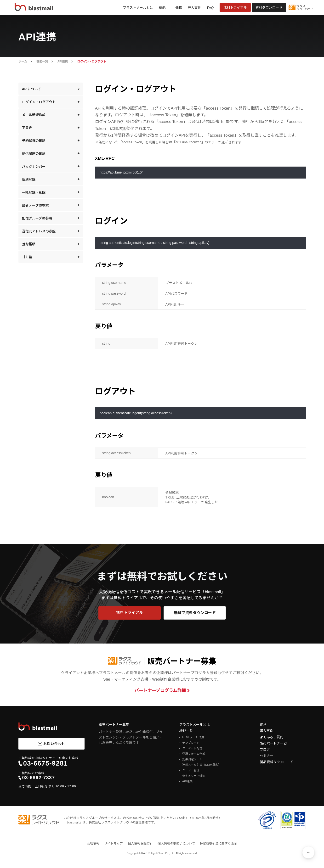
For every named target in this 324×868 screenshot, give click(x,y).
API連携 (63, 62)
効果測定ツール (192, 759)
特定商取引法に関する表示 (218, 843)
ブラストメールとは (138, 8)
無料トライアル (235, 7)
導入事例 (194, 8)
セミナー (267, 756)
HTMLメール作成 (193, 737)
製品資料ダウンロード (277, 762)
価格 (179, 8)
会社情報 (93, 843)
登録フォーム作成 (194, 754)
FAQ (210, 8)
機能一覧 (42, 62)
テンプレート (191, 743)
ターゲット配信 (192, 748)
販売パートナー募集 (114, 725)
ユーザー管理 (191, 770)
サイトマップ (114, 843)
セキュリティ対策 (194, 776)
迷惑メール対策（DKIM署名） (202, 765)
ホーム (23, 62)
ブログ (265, 750)
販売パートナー (272, 743)
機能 (162, 8)
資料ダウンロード (269, 7)
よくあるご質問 (272, 737)
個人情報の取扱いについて (176, 843)
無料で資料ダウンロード (195, 613)
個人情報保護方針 (140, 843)
